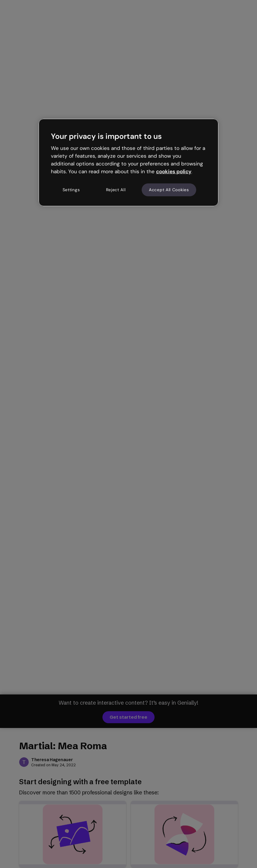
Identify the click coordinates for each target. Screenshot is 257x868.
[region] (128, 162)
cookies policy (174, 171)
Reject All (116, 190)
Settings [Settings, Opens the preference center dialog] (71, 190)
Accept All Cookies (169, 190)
